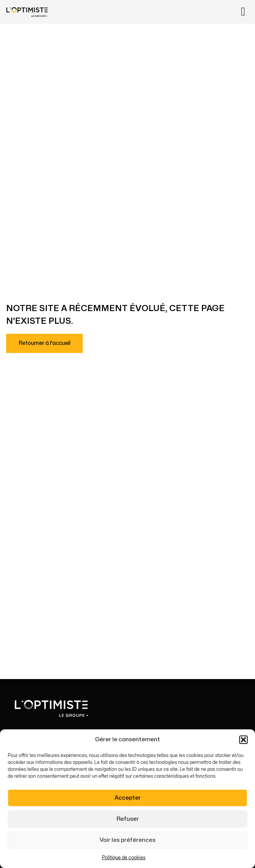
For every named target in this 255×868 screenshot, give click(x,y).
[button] (243, 740)
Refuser (128, 819)
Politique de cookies (124, 858)
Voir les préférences (127, 840)
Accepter (128, 798)
